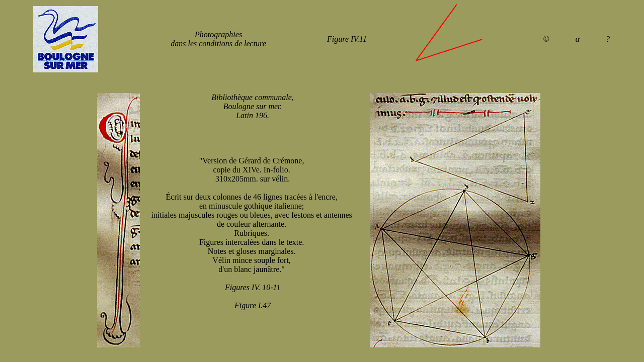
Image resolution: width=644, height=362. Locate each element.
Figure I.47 (253, 305)
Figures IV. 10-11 (253, 287)
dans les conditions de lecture (218, 43)
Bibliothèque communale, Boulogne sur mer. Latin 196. (253, 106)
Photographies (218, 34)
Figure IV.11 (347, 39)
